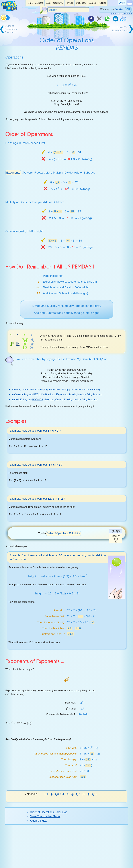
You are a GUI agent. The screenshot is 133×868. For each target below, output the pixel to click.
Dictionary (81, 3)
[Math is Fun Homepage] (9, 10)
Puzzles (102, 3)
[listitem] (30, 3)
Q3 (57, 794)
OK (128, 9)
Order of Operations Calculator (63, 533)
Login (122, 3)
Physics (70, 3)
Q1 (46, 794)
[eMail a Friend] (115, 19)
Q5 (67, 794)
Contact (71, 862)
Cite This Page (86, 862)
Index (52, 862)
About (61, 862)
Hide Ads (115, 14)
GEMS (32, 390)
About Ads (127, 14)
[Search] (68, 10)
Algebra (39, 3)
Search (42, 862)
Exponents (13, 173)
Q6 (73, 794)
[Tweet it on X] (99, 19)
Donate (31, 862)
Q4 (62, 794)
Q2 (52, 794)
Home (30, 3)
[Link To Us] (124, 19)
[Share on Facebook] (91, 19)
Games (92, 3)
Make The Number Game (45, 816)
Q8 (83, 794)
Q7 (78, 794)
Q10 (95, 794)
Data (48, 3)
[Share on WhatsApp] (107, 19)
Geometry (58, 3)
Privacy (101, 862)
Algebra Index (38, 821)
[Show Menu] (130, 6)
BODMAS (38, 400)
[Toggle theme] (1, 17)
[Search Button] (43, 10)
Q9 (89, 794)
